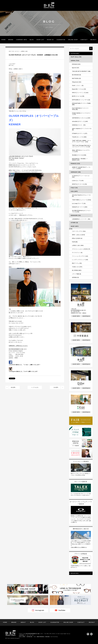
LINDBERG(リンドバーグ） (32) (81, 219)
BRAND (11, 40)
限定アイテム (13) (77, 263)
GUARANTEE (61, 40)
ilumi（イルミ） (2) (78, 85)
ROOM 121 (50, 40)
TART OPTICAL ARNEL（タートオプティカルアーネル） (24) (82, 141)
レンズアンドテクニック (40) (80, 260)
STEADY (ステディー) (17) (80, 133)
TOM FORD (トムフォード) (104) (82, 200)
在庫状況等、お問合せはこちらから (18, 346)
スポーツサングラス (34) (79, 231)
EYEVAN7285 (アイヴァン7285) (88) (81, 104)
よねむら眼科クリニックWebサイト (79, 547)
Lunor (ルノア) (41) (78, 181)
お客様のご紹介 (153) (78, 245)
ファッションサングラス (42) (80, 256)
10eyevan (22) (77, 82)
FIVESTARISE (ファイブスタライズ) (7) (81, 114)
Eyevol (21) (76, 68)
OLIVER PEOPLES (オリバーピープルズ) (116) (81, 211)
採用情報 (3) (75, 277)
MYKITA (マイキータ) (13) (79, 184)
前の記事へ (13, 387)
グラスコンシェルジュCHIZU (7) (81, 249)
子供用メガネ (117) (77, 267)
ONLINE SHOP (73, 40)
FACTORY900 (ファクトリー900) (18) (80, 109)
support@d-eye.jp (65, 634)
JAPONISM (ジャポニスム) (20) (81, 118)
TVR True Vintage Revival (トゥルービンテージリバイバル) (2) (82, 146)
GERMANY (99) (76, 172)
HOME (3, 40)
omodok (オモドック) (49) (80, 121)
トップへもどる (35, 387)
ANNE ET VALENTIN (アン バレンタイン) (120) (81, 168)
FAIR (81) (75, 242)
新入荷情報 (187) (77, 270)
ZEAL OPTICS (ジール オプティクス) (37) (81, 151)
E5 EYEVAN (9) (77, 75)
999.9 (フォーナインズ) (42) (80, 93)
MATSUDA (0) (76, 78)
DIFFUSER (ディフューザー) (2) (81, 100)
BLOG (32, 40)
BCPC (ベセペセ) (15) (78, 96)
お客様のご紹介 (24, 51)
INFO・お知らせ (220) (78, 235)
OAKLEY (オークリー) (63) (80, 207)
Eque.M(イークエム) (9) (79, 89)
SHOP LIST (40, 40)
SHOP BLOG (86, 316)
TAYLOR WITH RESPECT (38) (81, 71)
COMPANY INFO (21, 40)
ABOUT (23, 622)
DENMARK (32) (76, 215)
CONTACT (84, 40)
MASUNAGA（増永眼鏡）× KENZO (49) (80, 159)
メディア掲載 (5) (77, 274)
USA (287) (74, 191)
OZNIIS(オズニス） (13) (79, 125)
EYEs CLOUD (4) (77, 238)
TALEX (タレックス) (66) (79, 137)
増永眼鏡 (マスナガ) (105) (79, 155)
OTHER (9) (74, 223)
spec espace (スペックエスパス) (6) (82, 129)
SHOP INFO (75, 226)
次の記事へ (56, 387)
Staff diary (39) (76, 57)
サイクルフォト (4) (77, 253)
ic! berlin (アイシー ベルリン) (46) (81, 176)
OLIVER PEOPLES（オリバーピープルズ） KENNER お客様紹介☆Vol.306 (33, 55)
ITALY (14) (74, 188)
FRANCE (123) (75, 164)
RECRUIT (93, 40)
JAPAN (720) (75, 61)
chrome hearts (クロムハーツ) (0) (81, 196)
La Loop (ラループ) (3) (79, 203)
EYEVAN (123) (76, 64)
